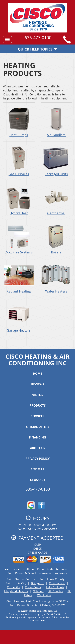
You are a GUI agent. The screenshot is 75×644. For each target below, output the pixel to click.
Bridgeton (38, 583)
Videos (38, 395)
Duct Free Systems (19, 239)
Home (37, 374)
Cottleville (14, 587)
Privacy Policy (38, 459)
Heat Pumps (19, 122)
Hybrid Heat (19, 200)
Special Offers (38, 427)
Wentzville (44, 595)
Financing (37, 437)
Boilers (56, 239)
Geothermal (56, 200)
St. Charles (56, 591)
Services (37, 416)
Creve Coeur (33, 587)
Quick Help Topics (37, 49)
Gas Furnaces (19, 161)
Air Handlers (56, 122)
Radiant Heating (19, 278)
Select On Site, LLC (47, 611)
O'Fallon (38, 591)
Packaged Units (56, 161)
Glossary (38, 480)
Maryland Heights (16, 591)
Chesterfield (57, 583)
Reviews (38, 384)
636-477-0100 (38, 489)
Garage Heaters (19, 317)
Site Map (37, 469)
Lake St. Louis (55, 587)
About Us (37, 448)
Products (38, 405)
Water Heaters (56, 278)
